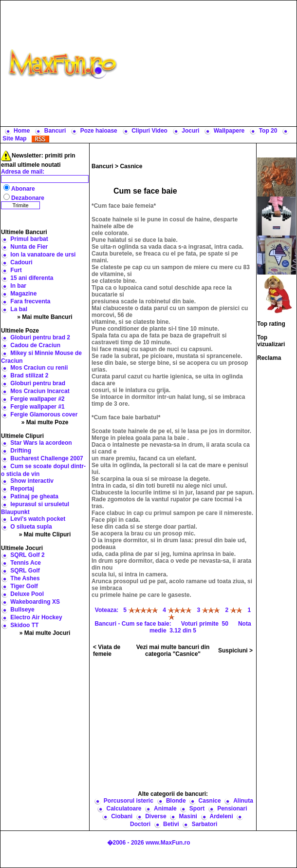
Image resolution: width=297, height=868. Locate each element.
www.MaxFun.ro (168, 843)
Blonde (176, 801)
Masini (188, 816)
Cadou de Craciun (35, 345)
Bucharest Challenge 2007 (46, 458)
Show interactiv (32, 481)
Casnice (131, 166)
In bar (18, 286)
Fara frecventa (30, 301)
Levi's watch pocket (38, 519)
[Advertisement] (209, 63)
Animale (165, 809)
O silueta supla (31, 527)
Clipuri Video (149, 131)
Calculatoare (124, 809)
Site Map (14, 138)
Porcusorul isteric (129, 801)
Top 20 (268, 131)
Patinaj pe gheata (34, 496)
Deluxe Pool (27, 594)
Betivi (171, 824)
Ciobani (122, 816)
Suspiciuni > (235, 651)
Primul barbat (29, 239)
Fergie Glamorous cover (44, 414)
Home (22, 131)
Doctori (140, 824)
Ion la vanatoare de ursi (43, 255)
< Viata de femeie (107, 651)
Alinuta (243, 801)
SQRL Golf (25, 571)
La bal (19, 309)
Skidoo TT (24, 625)
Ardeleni (221, 816)
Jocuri (190, 131)
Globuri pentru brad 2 (40, 337)
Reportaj (22, 489)
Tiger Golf (24, 586)
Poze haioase (99, 131)
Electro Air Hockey (36, 617)
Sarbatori (205, 824)
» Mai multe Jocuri (45, 633)
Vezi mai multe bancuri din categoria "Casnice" (173, 651)
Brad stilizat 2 (29, 375)
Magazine (23, 294)
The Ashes (25, 578)
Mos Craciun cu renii (39, 368)
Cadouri (21, 262)
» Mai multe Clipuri (45, 534)
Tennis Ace (26, 563)
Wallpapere (229, 131)
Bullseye (22, 610)
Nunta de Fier (29, 247)
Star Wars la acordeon (41, 443)
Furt (16, 270)
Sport (197, 809)
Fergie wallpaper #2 (37, 399)
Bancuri (55, 131)
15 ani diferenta (32, 278)
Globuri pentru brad (38, 383)
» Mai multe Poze (45, 422)
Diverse (156, 816)
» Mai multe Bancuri (45, 317)
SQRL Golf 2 (27, 555)
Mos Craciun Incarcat (40, 391)
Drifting (21, 451)
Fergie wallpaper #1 (37, 407)
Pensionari (232, 809)
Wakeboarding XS (35, 602)
